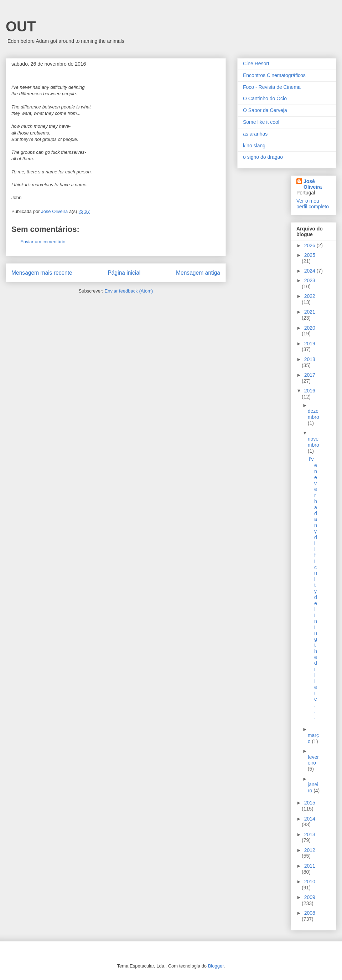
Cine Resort (256, 64)
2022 (310, 296)
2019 (310, 344)
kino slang (254, 146)
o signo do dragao (263, 157)
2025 (310, 255)
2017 (310, 375)
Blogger (216, 966)
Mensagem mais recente (42, 273)
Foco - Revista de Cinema (272, 87)
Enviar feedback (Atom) (129, 291)
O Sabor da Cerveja (265, 110)
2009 (310, 897)
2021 (310, 312)
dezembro (313, 414)
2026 (310, 245)
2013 (310, 834)
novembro (313, 442)
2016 (310, 391)
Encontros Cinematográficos (274, 75)
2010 (310, 882)
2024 (310, 271)
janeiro (313, 788)
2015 (310, 803)
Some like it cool (261, 122)
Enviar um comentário (43, 242)
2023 (310, 280)
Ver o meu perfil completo (313, 204)
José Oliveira (313, 184)
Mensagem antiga (198, 273)
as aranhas (255, 134)
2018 (310, 359)
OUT (21, 26)
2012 (310, 850)
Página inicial (124, 273)
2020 (310, 328)
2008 (310, 913)
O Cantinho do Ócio (265, 98)
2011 (310, 866)
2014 (310, 819)
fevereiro (313, 760)
